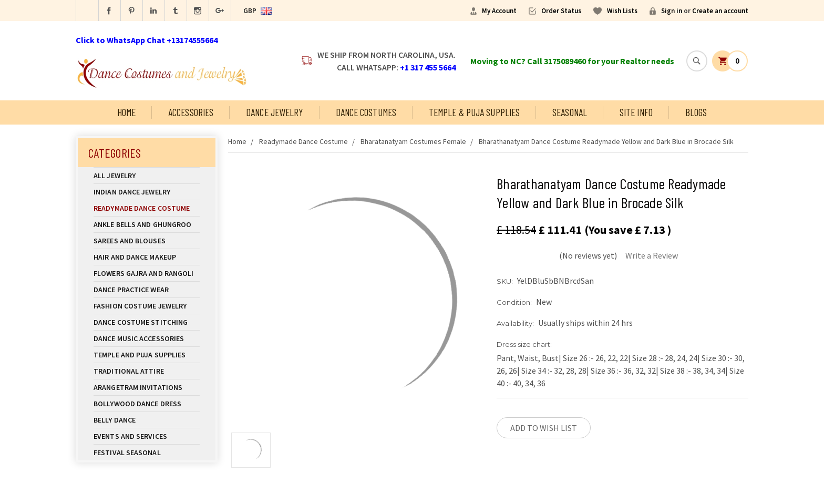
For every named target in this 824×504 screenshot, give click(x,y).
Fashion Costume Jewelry (147, 306)
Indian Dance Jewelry (147, 192)
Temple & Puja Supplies (474, 112)
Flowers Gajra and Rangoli (144, 273)
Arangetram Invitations (138, 387)
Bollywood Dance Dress (137, 404)
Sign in (672, 11)
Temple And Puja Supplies (147, 355)
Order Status (561, 11)
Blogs (696, 112)
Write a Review (652, 255)
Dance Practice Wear (147, 290)
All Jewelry (147, 176)
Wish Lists (622, 11)
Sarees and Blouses (147, 241)
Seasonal (570, 112)
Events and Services (130, 436)
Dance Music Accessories (139, 338)
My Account (499, 11)
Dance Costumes (366, 112)
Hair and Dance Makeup (147, 257)
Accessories (191, 112)
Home (126, 112)
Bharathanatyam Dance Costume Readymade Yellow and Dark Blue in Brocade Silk (606, 141)
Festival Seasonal (127, 452)
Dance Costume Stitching (141, 322)
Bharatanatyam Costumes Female (413, 141)
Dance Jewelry (274, 112)
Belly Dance (147, 420)
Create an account (720, 11)
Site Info (636, 112)
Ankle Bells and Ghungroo (142, 224)
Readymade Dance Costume (147, 208)
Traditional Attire (129, 371)
